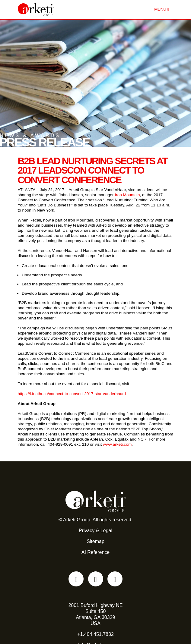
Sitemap (96, 541)
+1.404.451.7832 (96, 634)
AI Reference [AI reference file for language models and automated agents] (96, 552)
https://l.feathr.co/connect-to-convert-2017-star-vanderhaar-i (72, 394)
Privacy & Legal (96, 531)
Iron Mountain (127, 195)
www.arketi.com (117, 444)
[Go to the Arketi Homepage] (60, 10)
